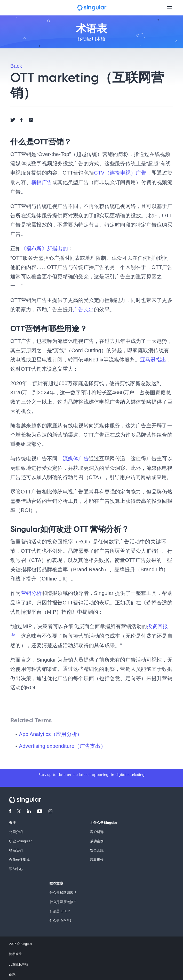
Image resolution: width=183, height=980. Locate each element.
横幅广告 (42, 182)
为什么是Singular (104, 821)
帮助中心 (16, 867)
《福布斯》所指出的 (44, 248)
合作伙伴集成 (19, 858)
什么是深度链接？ (63, 900)
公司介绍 (16, 830)
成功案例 (97, 839)
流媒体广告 (76, 457)
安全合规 (97, 848)
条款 (12, 972)
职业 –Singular (20, 839)
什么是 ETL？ (60, 909)
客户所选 (97, 830)
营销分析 (31, 592)
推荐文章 (56, 881)
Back (16, 66)
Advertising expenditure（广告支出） (62, 744)
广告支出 (83, 309)
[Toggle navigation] (169, 8)
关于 (13, 821)
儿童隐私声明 (19, 962)
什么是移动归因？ (63, 891)
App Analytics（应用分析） (51, 732)
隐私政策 (15, 952)
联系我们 (16, 848)
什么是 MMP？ (61, 918)
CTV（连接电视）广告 (120, 173)
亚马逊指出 (153, 359)
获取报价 (97, 858)
